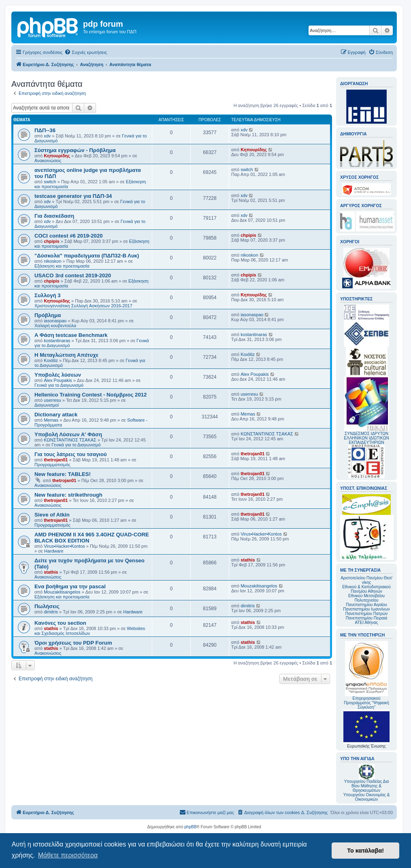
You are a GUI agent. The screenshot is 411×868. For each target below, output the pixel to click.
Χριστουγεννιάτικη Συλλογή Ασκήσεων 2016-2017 (83, 306)
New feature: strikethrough (68, 495)
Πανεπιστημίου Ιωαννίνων (366, 609)
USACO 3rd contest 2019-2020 (73, 275)
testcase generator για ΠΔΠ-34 (73, 196)
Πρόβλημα (48, 315)
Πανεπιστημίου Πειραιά (366, 618)
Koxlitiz (51, 360)
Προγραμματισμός (52, 465)
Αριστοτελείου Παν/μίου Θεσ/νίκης (366, 580)
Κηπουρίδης (57, 156)
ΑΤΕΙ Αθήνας (366, 623)
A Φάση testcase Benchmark (71, 335)
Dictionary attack (56, 415)
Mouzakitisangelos (62, 592)
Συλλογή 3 (48, 295)
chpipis (52, 241)
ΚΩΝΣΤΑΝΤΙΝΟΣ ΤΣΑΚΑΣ (70, 440)
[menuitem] (86, 52)
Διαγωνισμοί (47, 405)
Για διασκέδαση (54, 216)
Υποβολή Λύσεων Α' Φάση (68, 434)
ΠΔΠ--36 (45, 130)
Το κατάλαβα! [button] (365, 851)
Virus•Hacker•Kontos (64, 546)
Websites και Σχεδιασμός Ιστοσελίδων (90, 631)
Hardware (54, 551)
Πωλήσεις (47, 606)
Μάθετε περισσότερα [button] (68, 855)
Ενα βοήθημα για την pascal (70, 586)
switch (50, 182)
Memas (51, 420)
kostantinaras (57, 341)
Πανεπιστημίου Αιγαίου (366, 605)
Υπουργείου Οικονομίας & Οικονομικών (367, 797)
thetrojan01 (56, 460)
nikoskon (52, 261)
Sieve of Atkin (52, 515)
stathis (51, 572)
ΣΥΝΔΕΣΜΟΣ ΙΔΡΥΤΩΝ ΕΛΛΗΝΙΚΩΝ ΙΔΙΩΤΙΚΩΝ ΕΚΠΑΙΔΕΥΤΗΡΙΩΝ (366, 438)
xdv (47, 136)
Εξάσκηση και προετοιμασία (62, 266)
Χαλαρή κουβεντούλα (55, 326)
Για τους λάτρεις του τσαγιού (71, 454)
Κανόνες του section (60, 623)
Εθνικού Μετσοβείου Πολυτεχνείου (366, 598)
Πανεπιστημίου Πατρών (367, 614)
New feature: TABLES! (63, 474)
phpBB (190, 827)
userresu (52, 400)
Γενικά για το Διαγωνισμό (59, 385)
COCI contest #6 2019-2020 (69, 236)
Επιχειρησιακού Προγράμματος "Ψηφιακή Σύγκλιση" (366, 675)
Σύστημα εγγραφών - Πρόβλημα (75, 150)
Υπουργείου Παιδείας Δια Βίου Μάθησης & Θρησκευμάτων (367, 786)
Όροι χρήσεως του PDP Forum (73, 643)
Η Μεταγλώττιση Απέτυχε (66, 355)
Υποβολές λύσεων (58, 375)
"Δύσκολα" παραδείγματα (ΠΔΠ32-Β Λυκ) (87, 256)
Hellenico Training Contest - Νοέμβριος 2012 (91, 395)
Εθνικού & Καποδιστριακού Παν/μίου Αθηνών (366, 589)
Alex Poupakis (58, 380)
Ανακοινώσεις (48, 161)
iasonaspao (55, 321)
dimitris (51, 612)
